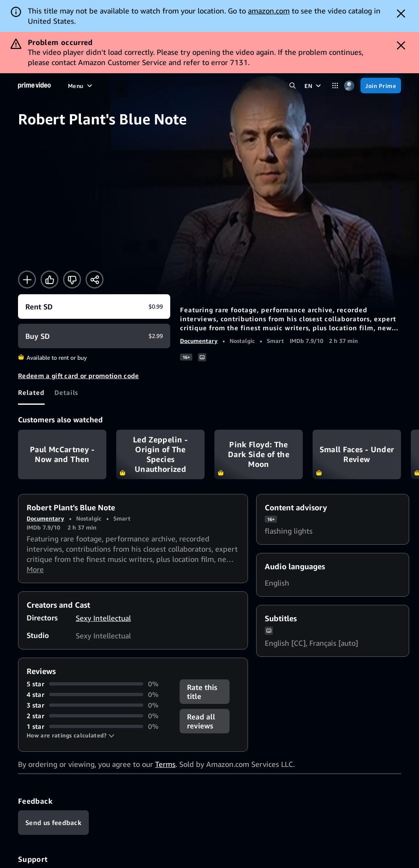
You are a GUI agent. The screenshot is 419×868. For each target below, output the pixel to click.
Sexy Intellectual (103, 618)
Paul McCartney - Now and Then (62, 455)
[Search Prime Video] (292, 86)
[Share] (95, 280)
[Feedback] (53, 823)
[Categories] (335, 86)
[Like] (50, 280)
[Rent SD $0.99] (94, 307)
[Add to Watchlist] (27, 280)
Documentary (199, 341)
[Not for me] (72, 280)
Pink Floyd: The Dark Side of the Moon (259, 455)
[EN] (314, 86)
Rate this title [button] (202, 692)
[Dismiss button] (401, 14)
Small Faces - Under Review (357, 455)
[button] (71, 735)
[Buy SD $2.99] (94, 336)
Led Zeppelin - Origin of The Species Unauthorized (160, 455)
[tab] (31, 392)
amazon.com (269, 11)
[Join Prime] (381, 86)
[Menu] (81, 86)
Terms (165, 764)
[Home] (34, 86)
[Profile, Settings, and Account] (349, 86)
